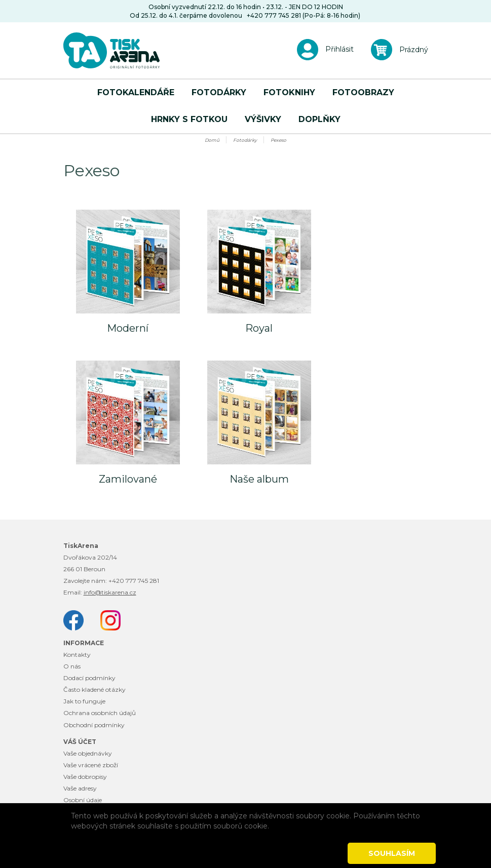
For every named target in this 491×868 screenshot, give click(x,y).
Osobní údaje (83, 800)
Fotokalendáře (136, 92)
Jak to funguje (84, 701)
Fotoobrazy (363, 92)
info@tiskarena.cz (110, 592)
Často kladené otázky (95, 689)
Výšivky (263, 119)
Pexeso (278, 140)
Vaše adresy (80, 788)
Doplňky (319, 119)
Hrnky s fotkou (189, 119)
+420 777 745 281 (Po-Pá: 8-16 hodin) (304, 15)
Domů (212, 140)
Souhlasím (392, 853)
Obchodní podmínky (94, 725)
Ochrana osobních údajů (100, 713)
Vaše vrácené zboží (91, 765)
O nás (72, 666)
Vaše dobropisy (85, 777)
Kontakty (77, 655)
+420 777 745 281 (134, 581)
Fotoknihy (289, 92)
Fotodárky (219, 92)
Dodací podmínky (89, 678)
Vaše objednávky (88, 753)
